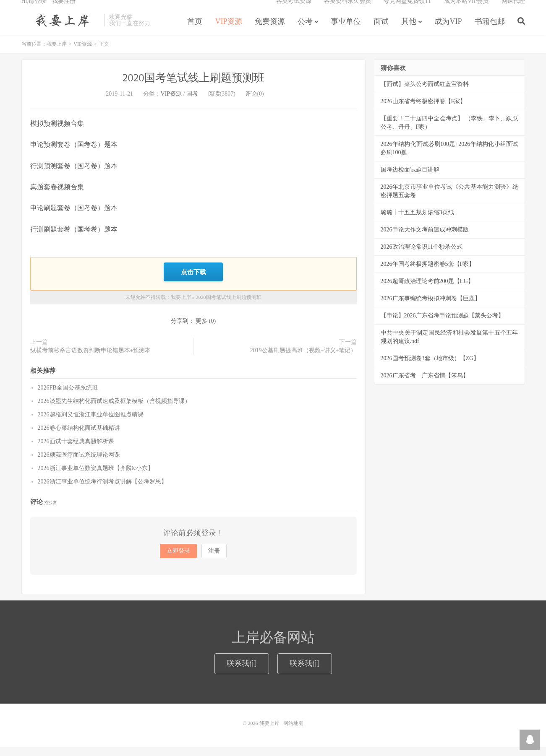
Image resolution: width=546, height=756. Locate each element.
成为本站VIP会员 (466, 11)
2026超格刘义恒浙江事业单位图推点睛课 (91, 424)
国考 (192, 105)
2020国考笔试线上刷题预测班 (193, 89)
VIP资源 (229, 31)
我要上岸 (61, 30)
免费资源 (270, 31)
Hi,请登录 (34, 11)
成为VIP (448, 31)
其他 (409, 31)
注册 (214, 560)
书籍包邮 (490, 31)
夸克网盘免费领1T (408, 11)
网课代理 (513, 11)
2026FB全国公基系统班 (68, 397)
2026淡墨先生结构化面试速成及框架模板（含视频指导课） (114, 410)
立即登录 (178, 560)
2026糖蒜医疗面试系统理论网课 (79, 464)
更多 (201, 330)
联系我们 (242, 673)
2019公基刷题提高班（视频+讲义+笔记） (303, 360)
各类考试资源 (294, 11)
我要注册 (64, 11)
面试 (381, 31)
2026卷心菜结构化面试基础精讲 (79, 437)
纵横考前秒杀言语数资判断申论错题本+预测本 (91, 360)
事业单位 (346, 31)
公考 (305, 31)
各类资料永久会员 (347, 11)
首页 (195, 31)
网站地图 (293, 733)
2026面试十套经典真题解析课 (76, 451)
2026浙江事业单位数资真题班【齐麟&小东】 (96, 477)
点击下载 (193, 282)
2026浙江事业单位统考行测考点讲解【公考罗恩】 (102, 491)
